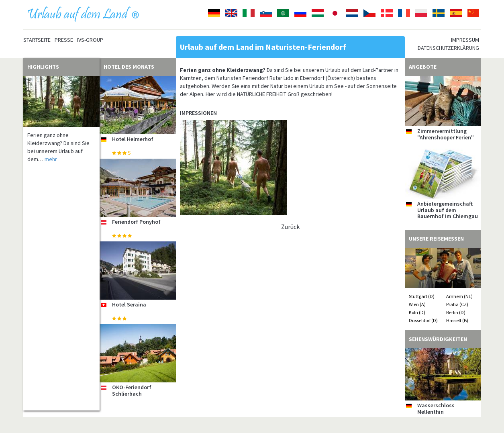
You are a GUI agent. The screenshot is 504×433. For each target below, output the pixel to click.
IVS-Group (90, 40)
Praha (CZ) (457, 304)
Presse (64, 40)
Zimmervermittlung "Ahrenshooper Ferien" (446, 134)
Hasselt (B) (457, 320)
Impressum (465, 40)
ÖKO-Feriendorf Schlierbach (132, 390)
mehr (51, 159)
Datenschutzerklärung (448, 48)
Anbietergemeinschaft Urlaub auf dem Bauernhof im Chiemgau (448, 210)
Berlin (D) (456, 312)
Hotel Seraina (129, 304)
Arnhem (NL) (459, 296)
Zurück (290, 227)
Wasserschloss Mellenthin (436, 408)
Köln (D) (417, 312)
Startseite (37, 40)
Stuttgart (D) (422, 296)
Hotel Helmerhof (133, 139)
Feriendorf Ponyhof (136, 222)
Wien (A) (417, 304)
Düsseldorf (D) (423, 320)
